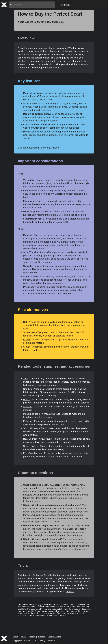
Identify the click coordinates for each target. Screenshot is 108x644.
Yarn (26, 378)
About (15, 637)
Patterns (28, 421)
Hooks (27, 399)
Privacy (32, 637)
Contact (42, 637)
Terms (23, 637)
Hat (25, 322)
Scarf (62, 22)
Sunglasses (29, 332)
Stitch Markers (31, 428)
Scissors (28, 407)
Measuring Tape (32, 414)
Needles (27, 389)
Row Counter (30, 439)
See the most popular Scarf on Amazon (38, 148)
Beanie (27, 340)
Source (70, 592)
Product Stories (54, 637)
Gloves (27, 347)
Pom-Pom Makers (33, 453)
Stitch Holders (31, 446)
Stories (65, 5)
